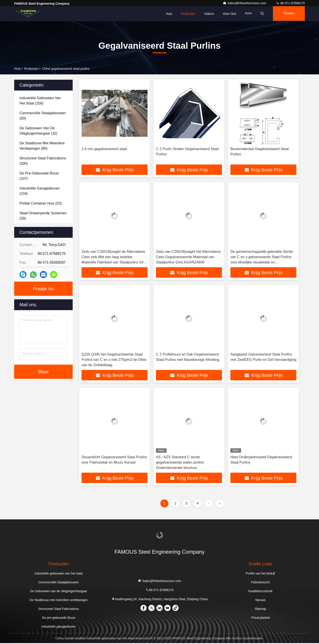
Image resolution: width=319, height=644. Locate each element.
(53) (41, 203)
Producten (185, 14)
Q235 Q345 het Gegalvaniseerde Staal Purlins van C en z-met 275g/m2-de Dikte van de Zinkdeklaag (114, 360)
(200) (43, 161)
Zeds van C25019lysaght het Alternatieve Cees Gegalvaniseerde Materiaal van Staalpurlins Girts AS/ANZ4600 (188, 257)
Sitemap (260, 610)
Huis (166, 14)
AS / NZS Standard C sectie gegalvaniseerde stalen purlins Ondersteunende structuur (180, 463)
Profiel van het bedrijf (261, 574)
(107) (39, 176)
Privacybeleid (260, 619)
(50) (43, 116)
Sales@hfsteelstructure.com (245, 3)
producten (31, 69)
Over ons (227, 14)
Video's (206, 14)
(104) (40, 191)
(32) (38, 131)
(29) (43, 216)
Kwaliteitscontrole (260, 592)
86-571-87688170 (290, 3)
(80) (42, 146)
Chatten (288, 14)
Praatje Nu (44, 289)
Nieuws (261, 601)
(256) (40, 101)
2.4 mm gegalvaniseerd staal (104, 149)
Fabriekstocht (261, 583)
